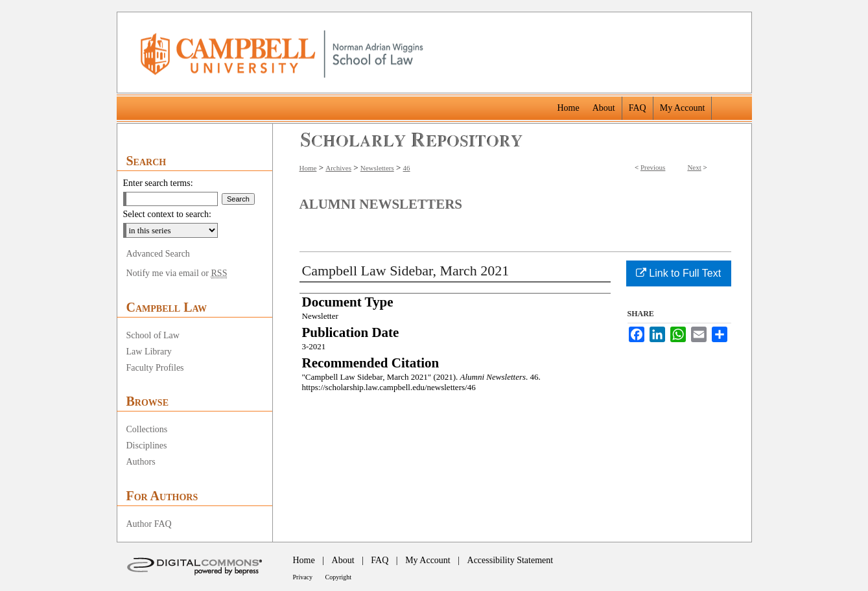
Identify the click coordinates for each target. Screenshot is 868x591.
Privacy (303, 577)
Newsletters (377, 168)
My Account (428, 560)
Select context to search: (167, 214)
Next (694, 167)
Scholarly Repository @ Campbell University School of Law (412, 140)
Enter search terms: (158, 183)
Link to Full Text (678, 273)
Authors (141, 462)
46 (407, 168)
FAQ (380, 560)
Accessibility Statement (510, 560)
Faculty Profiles (155, 368)
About (343, 560)
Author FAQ (149, 524)
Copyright (339, 577)
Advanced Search (158, 254)
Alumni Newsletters (381, 204)
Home (308, 168)
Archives (338, 168)
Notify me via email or (177, 273)
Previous (653, 167)
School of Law (153, 335)
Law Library (149, 352)
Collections (147, 429)
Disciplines (147, 446)
